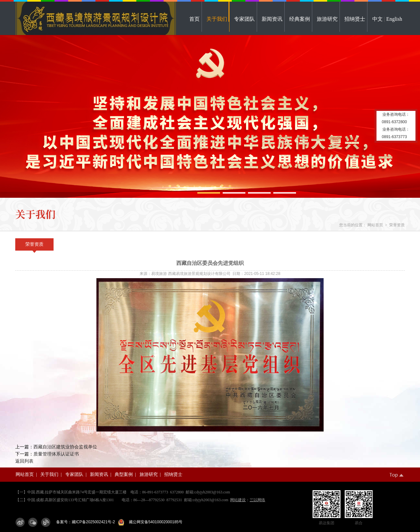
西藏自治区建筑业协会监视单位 (65, 447)
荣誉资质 (397, 225)
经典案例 (300, 19)
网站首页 (375, 225)
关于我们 (217, 19)
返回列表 (24, 461)
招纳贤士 (355, 19)
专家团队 (244, 19)
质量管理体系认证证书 (56, 454)
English (394, 19)
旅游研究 (327, 19)
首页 (194, 19)
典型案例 (124, 474)
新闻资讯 (272, 19)
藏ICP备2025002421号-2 (93, 522)
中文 (377, 19)
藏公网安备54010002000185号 (154, 522)
